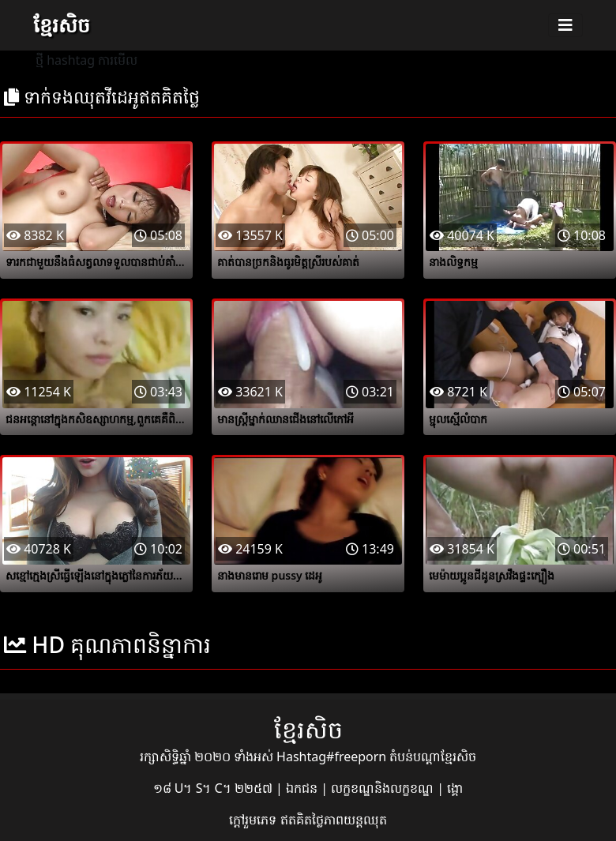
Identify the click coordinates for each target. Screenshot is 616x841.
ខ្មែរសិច (62, 24)
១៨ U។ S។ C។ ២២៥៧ (214, 788)
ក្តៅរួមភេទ (254, 820)
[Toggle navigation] (565, 25)
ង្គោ (455, 788)
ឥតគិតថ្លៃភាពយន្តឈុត (334, 820)
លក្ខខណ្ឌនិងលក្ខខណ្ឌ (384, 788)
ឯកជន (303, 788)
